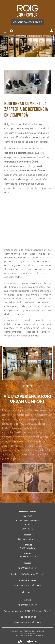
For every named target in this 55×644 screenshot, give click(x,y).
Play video (28, 478)
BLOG (28, 525)
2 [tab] (28, 386)
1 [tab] (24, 386)
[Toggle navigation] (4, 31)
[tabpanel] (28, 363)
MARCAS (28, 516)
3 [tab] (31, 386)
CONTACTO (28, 529)
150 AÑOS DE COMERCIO (28, 520)
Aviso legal (16, 631)
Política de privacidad (34, 631)
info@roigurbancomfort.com (27, 585)
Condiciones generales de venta (29, 635)
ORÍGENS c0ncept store (27, 22)
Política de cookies (29, 633)
